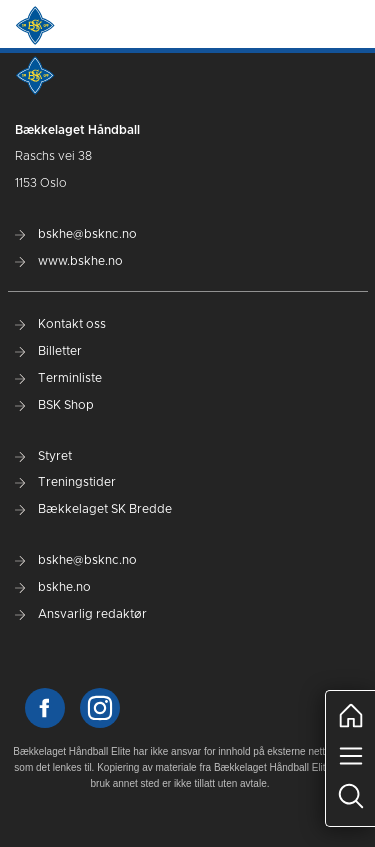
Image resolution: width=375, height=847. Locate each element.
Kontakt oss (60, 324)
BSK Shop (54, 405)
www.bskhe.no (69, 261)
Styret (43, 456)
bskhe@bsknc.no (76, 234)
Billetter (48, 351)
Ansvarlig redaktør (81, 614)
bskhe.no (53, 587)
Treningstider (65, 482)
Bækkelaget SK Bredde (93, 509)
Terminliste (58, 378)
